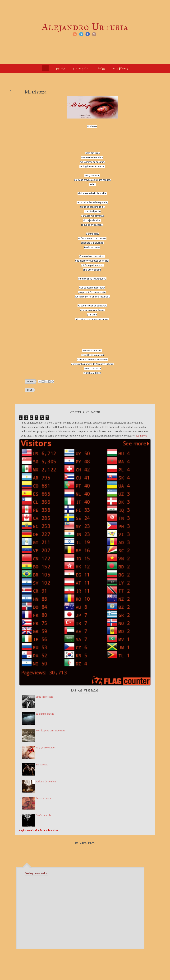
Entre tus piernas (44, 697)
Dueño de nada (43, 815)
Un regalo (81, 69)
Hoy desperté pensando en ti (50, 731)
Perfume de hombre (46, 782)
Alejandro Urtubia (85, 27)
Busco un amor (43, 798)
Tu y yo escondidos (46, 748)
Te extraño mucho (45, 714)
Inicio (61, 69)
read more (141, 436)
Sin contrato (42, 765)
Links (101, 69)
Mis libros (120, 69)
